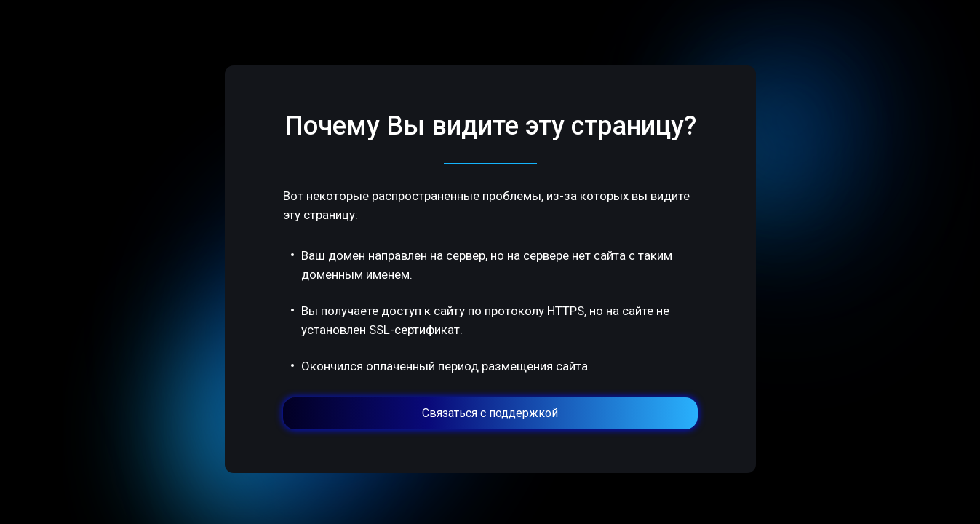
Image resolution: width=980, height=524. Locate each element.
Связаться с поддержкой (490, 413)
